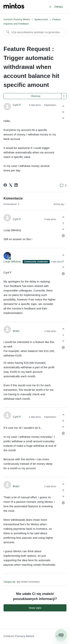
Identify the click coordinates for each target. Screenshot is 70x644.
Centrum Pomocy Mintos (17, 19)
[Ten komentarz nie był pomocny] (63, 229)
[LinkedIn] (16, 185)
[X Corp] (11, 185)
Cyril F (17, 105)
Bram (16, 331)
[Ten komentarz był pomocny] (63, 217)
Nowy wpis (35, 608)
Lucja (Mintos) (13, 261)
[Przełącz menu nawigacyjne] (50, 6)
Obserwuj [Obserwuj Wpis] (36, 96)
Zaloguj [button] (58, 7)
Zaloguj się (9, 582)
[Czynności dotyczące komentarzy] (63, 236)
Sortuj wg (60, 204)
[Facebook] (5, 185)
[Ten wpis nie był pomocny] (63, 118)
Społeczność (41, 19)
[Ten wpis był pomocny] (63, 106)
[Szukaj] (35, 32)
